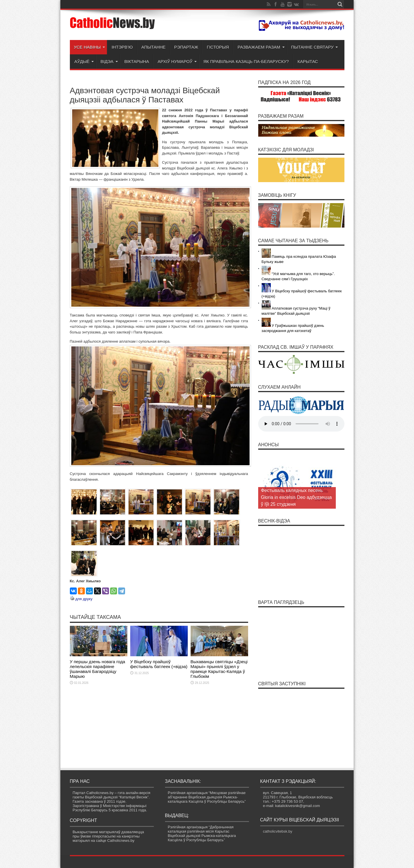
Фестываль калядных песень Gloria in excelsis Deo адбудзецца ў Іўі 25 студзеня (296, 497)
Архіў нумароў (177, 61)
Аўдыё (84, 61)
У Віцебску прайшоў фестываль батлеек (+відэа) (159, 664)
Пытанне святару (315, 47)
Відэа (109, 61)
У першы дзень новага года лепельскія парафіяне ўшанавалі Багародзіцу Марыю (98, 669)
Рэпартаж (186, 47)
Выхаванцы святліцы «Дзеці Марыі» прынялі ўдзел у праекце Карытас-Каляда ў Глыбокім (219, 669)
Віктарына (137, 61)
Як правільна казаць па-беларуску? (246, 61)
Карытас (308, 61)
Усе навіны (90, 47)
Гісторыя (218, 47)
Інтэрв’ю (122, 47)
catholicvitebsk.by (278, 831)
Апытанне (154, 47)
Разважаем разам (261, 47)
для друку (84, 599)
